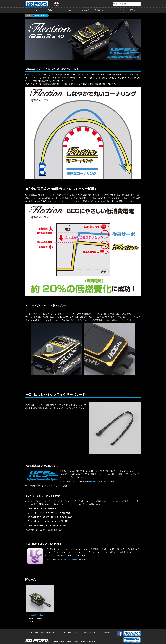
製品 (50, 10)
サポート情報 (66, 10)
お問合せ (132, 10)
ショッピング (115, 10)
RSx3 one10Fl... (41, 15)
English (56, 4)
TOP (29, 15)
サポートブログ (83, 10)
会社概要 (106, 632)
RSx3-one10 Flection (35, 615)
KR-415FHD (93, 481)
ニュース (34, 10)
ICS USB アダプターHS (69, 560)
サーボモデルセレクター (68, 504)
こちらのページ (49, 486)
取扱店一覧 (99, 10)
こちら (58, 555)
